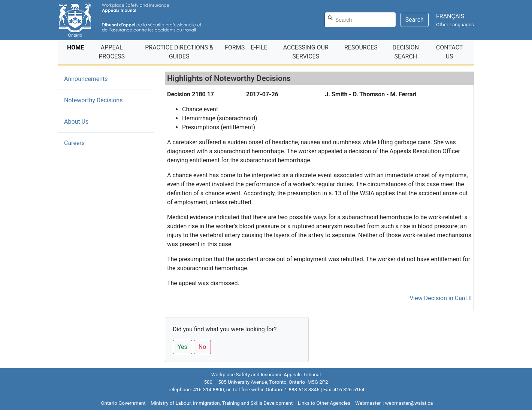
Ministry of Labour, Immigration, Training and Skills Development (222, 403)
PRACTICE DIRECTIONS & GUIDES (179, 52)
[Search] (360, 20)
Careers (74, 143)
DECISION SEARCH (406, 52)
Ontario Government (123, 403)
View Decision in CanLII (441, 298)
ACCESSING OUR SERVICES (306, 52)
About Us (76, 122)
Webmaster (368, 403)
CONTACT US (450, 52)
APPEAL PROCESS (112, 52)
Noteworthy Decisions (105, 100)
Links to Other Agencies (324, 403)
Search (415, 20)
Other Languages (455, 25)
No (202, 347)
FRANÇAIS (450, 16)
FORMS (235, 47)
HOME (77, 47)
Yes (182, 347)
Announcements (86, 79)
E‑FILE (259, 47)
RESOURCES (361, 47)
